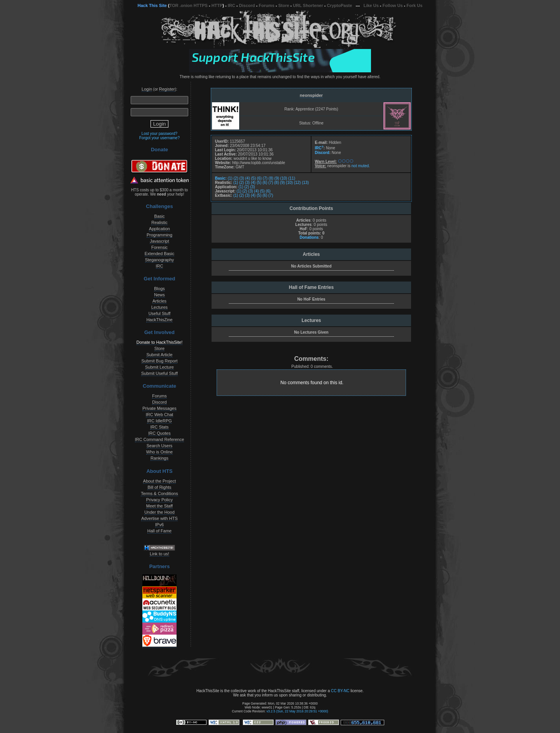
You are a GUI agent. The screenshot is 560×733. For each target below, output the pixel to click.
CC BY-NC (340, 691)
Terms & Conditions (159, 493)
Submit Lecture (159, 367)
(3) (242, 178)
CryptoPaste (340, 5)
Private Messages (159, 408)
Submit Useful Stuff (159, 373)
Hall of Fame (159, 531)
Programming (159, 235)
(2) (236, 178)
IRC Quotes (159, 433)
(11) (292, 178)
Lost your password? (159, 134)
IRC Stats (159, 427)
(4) (248, 178)
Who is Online (159, 452)
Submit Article (159, 355)
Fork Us (414, 5)
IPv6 (159, 525)
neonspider (311, 95)
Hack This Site (152, 5)
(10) (284, 178)
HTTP (217, 5)
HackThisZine (159, 320)
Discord (247, 5)
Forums (266, 5)
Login (147, 89)
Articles (159, 301)
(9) (277, 178)
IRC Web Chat (160, 415)
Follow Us (393, 5)
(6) (259, 178)
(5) (254, 178)
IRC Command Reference (160, 439)
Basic (160, 216)
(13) (305, 183)
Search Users (160, 446)
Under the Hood (159, 512)
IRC (232, 5)
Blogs (159, 289)
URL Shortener (308, 5)
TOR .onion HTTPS (189, 5)
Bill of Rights (159, 487)
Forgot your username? (159, 138)
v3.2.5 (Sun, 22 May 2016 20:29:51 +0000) (297, 711)
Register (167, 89)
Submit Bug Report (160, 361)
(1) (230, 178)
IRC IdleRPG (159, 421)
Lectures (159, 307)
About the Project (159, 481)
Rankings (159, 458)
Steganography (160, 260)
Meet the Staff (159, 506)
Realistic (159, 222)
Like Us (371, 5)
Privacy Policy (159, 500)
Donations (309, 237)
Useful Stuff (160, 313)
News (159, 295)
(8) (271, 178)
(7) (265, 178)
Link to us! (159, 554)
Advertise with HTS (159, 518)
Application (159, 229)
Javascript (159, 241)
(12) (297, 183)
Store (283, 5)
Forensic (159, 247)
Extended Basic (159, 254)
